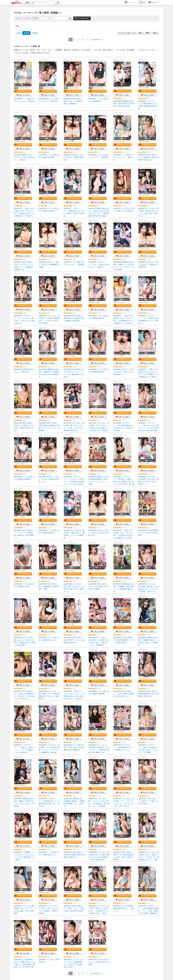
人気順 (18, 33)
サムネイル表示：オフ (127, 33)
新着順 (26, 33)
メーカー (27, 18)
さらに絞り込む (82, 18)
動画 (17, 26)
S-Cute (35, 18)
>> (97, 40)
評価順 (35, 33)
